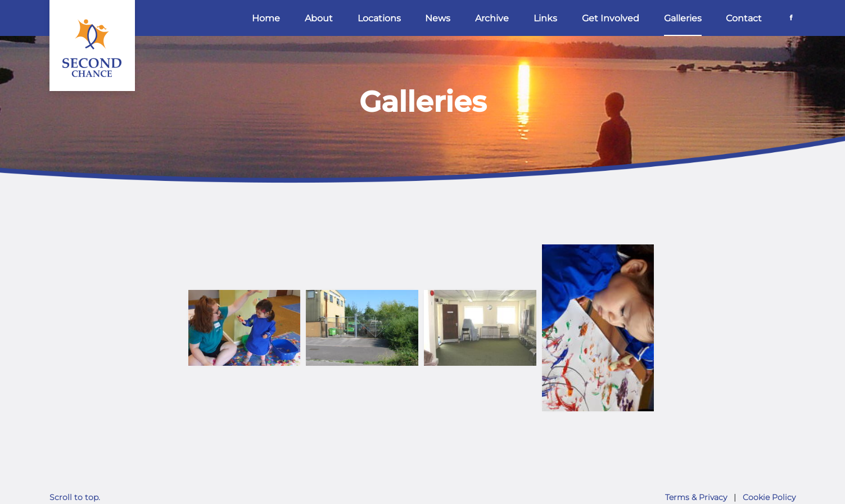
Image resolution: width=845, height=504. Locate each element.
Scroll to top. (75, 497)
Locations (379, 18)
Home (266, 18)
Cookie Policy (769, 497)
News (438, 18)
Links (545, 18)
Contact (744, 18)
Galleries (683, 18)
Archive (492, 18)
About (319, 18)
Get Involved (611, 18)
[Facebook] (791, 17)
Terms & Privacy (696, 497)
